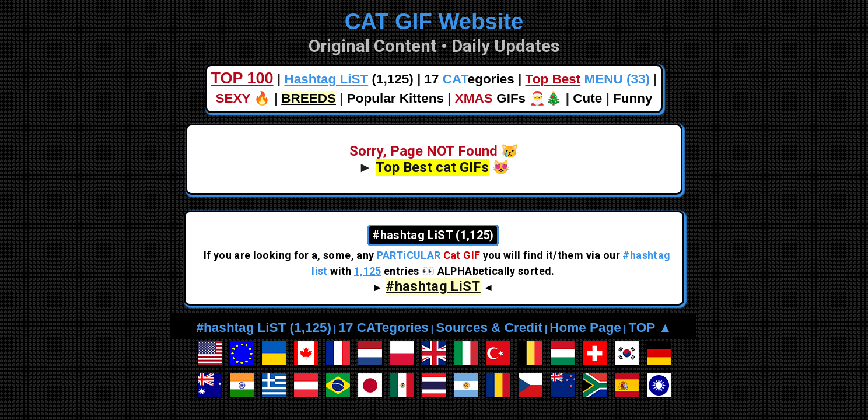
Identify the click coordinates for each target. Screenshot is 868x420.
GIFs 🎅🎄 (509, 98)
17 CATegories (383, 328)
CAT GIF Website (434, 21)
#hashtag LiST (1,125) (264, 328)
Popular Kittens (395, 98)
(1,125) (349, 79)
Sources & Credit (489, 328)
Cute (587, 98)
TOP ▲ (650, 328)
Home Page (585, 328)
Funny (633, 98)
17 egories (470, 79)
